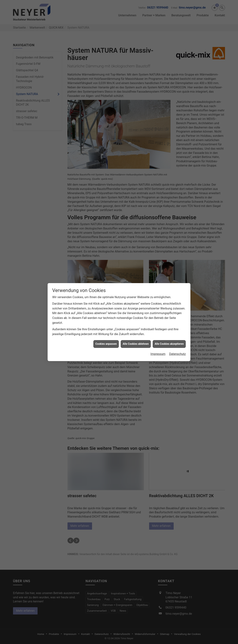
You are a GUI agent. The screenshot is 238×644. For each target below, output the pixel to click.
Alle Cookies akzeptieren (169, 342)
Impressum (158, 352)
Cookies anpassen (106, 342)
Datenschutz (177, 352)
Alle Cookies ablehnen (136, 342)
